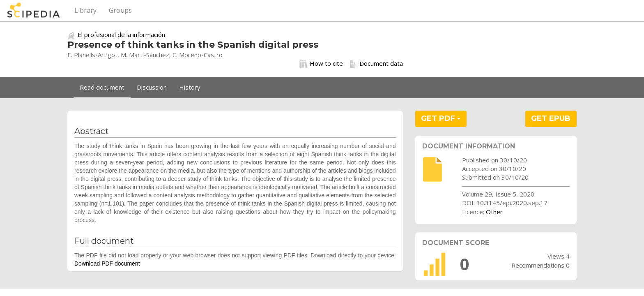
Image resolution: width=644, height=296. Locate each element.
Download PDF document (107, 264)
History (190, 87)
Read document (102, 87)
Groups (120, 10)
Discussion (152, 87)
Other (494, 212)
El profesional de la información (121, 35)
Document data (376, 64)
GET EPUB (551, 118)
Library (85, 10)
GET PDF (441, 118)
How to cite (321, 64)
